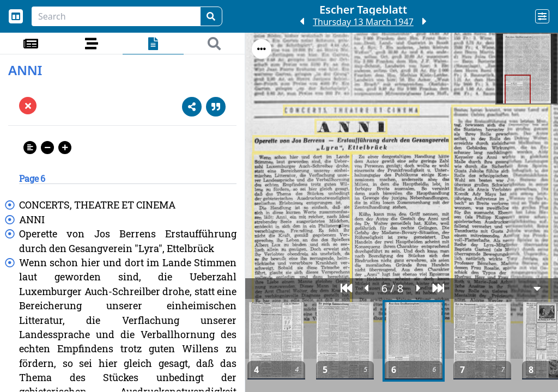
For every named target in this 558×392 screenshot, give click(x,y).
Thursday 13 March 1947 (363, 22)
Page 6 (32, 178)
